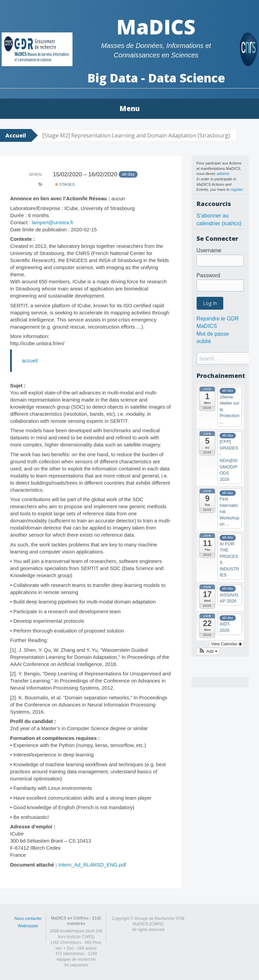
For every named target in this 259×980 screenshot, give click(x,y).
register (237, 189)
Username (209, 250)
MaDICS (156, 27)
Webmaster (28, 926)
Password (208, 275)
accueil (30, 360)
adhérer (223, 174)
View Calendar (226, 644)
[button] (208, 651)
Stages (65, 184)
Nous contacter (28, 919)
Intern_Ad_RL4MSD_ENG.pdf (92, 865)
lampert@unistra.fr (53, 222)
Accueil (16, 135)
